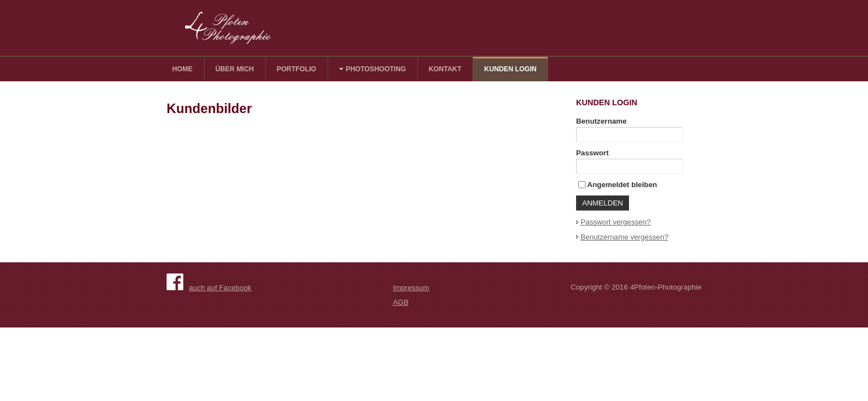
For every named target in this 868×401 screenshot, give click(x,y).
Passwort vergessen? (616, 222)
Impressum (411, 288)
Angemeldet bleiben (622, 185)
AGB (401, 302)
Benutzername (601, 121)
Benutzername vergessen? (625, 237)
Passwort (593, 153)
